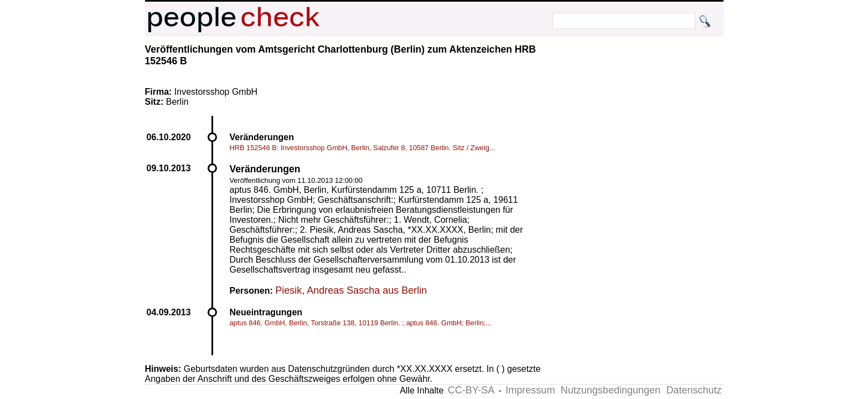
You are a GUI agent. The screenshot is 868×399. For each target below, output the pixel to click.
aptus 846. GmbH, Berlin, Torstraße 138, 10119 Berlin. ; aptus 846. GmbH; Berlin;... (361, 323)
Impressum (530, 390)
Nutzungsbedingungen (611, 390)
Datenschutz (694, 390)
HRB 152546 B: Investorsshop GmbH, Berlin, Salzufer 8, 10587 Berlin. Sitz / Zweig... (363, 148)
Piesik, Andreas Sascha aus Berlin (351, 290)
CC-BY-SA (471, 390)
